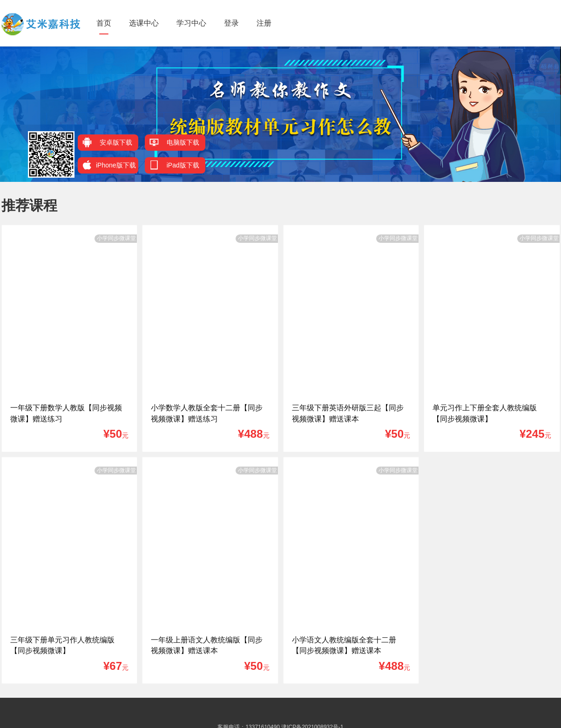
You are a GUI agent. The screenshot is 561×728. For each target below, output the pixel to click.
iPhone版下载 (109, 165)
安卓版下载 (107, 142)
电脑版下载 (174, 142)
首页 (104, 23)
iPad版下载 (174, 165)
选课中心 (144, 23)
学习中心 (191, 23)
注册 (264, 23)
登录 (231, 23)
